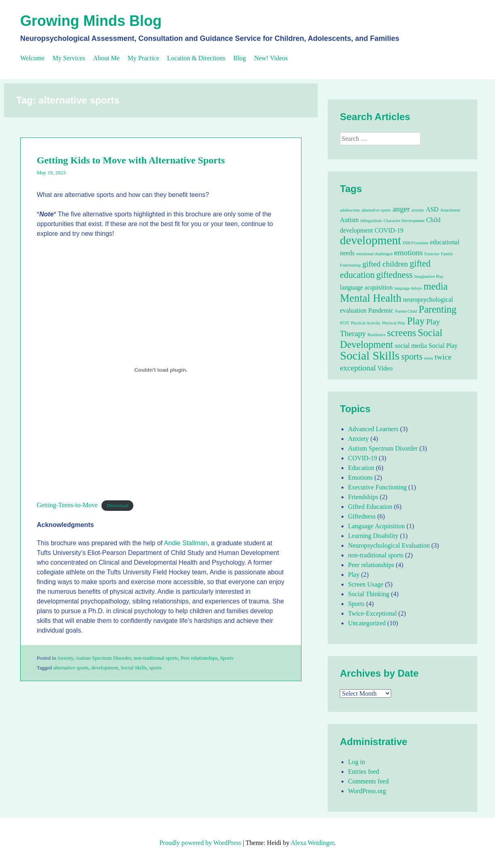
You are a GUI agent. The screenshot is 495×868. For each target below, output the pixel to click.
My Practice (143, 58)
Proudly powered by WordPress (200, 843)
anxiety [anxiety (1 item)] (418, 210)
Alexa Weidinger (312, 843)
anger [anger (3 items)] (401, 209)
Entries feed (363, 772)
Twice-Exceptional (372, 613)
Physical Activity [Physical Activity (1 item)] (365, 323)
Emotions (360, 477)
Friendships (363, 497)
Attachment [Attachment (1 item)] (450, 210)
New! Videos (271, 58)
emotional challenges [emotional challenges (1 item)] (374, 254)
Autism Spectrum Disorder (103, 658)
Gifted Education (370, 507)
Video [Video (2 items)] (385, 368)
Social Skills (133, 668)
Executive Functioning (377, 487)
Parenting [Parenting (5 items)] (438, 309)
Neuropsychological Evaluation (389, 545)
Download (117, 506)
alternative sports (71, 668)
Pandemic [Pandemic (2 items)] (381, 310)
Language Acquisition (376, 526)
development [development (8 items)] (370, 240)
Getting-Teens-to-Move (67, 505)
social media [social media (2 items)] (411, 346)
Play (354, 575)
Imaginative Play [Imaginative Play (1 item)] (429, 276)
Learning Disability (373, 536)
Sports (227, 658)
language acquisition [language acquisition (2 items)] (366, 287)
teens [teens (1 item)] (429, 358)
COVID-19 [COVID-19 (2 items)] (389, 230)
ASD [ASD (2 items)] (432, 209)
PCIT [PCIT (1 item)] (344, 323)
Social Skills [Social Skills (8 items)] (370, 356)
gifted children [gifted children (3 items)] (385, 264)
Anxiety (65, 658)
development (105, 668)
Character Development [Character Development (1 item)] (404, 221)
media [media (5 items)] (436, 286)
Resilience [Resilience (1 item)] (376, 335)
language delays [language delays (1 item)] (408, 288)
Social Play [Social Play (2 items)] (443, 346)
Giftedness (362, 516)
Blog (240, 58)
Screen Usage (366, 584)
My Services (69, 58)
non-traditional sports (156, 658)
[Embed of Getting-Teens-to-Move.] (161, 370)
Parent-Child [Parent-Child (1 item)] (406, 311)
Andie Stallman (186, 543)
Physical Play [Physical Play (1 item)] (394, 323)
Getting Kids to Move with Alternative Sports (131, 160)
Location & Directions (196, 58)
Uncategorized (367, 623)
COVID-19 (362, 458)
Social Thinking (369, 594)
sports (155, 668)
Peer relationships (199, 658)
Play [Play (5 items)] (416, 321)
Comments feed (368, 781)
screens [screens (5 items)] (402, 333)
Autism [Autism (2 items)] (349, 220)
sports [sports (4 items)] (412, 357)
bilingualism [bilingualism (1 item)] (371, 221)
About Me (106, 58)
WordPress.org (367, 791)
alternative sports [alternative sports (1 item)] (376, 210)
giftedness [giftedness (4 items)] (394, 275)
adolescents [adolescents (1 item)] (350, 210)
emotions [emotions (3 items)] (409, 253)
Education (361, 468)
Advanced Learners (373, 429)
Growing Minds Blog (91, 21)
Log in (356, 762)
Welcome (32, 58)
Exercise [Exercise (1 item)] (432, 254)
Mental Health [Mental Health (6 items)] (371, 298)
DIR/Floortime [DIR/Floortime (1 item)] (416, 243)
